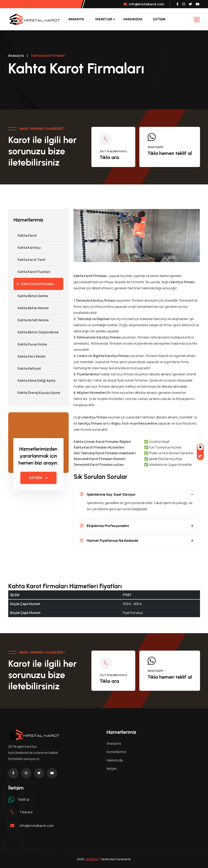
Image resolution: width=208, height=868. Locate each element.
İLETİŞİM (159, 19)
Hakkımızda (133, 19)
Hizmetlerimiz (117, 752)
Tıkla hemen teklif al (170, 153)
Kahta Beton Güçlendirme (36, 332)
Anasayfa (76, 19)
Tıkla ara (109, 157)
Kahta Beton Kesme (31, 308)
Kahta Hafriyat (27, 368)
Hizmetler (104, 19)
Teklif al (23, 800)
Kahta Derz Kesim (30, 356)
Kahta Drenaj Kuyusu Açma (37, 393)
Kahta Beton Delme (31, 296)
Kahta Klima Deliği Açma (34, 381)
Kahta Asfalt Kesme (31, 320)
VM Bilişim (92, 859)
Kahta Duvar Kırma (30, 344)
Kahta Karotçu (27, 248)
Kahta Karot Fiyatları (32, 272)
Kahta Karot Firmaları (35, 284)
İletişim (112, 769)
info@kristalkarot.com (144, 4)
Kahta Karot (25, 235)
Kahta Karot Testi (30, 260)
